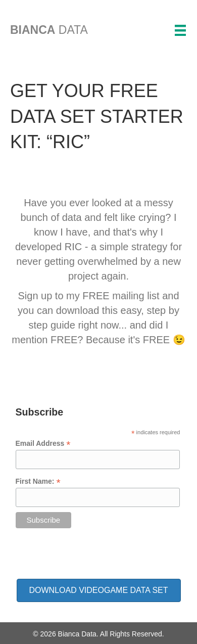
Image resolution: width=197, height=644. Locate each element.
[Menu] (180, 30)
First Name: (38, 481)
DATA (49, 30)
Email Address (43, 444)
